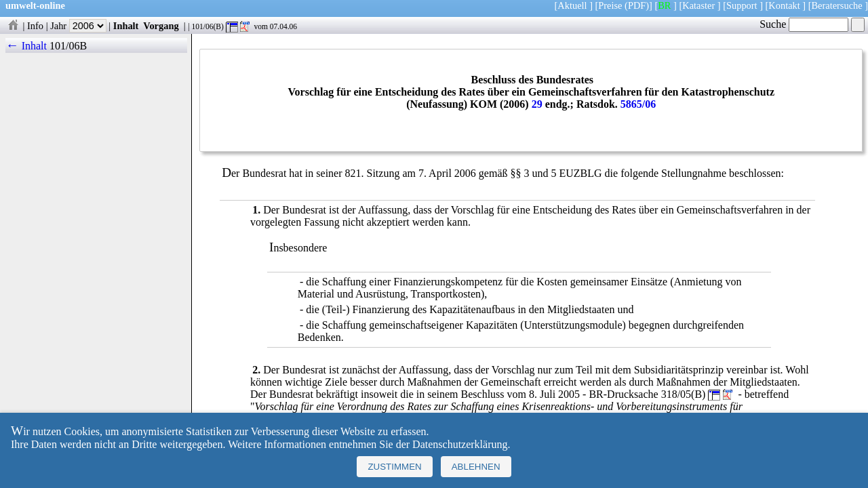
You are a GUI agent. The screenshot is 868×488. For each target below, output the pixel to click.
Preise (610, 5)
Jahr (78, 26)
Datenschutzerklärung (460, 444)
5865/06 (638, 104)
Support (742, 5)
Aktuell (572, 5)
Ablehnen (476, 467)
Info (35, 26)
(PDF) (637, 5)
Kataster (698, 5)
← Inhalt (26, 46)
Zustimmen (394, 467)
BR (664, 5)
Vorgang (161, 26)
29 (537, 104)
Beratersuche (837, 5)
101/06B (68, 46)
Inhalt (126, 26)
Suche (804, 24)
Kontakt (784, 5)
